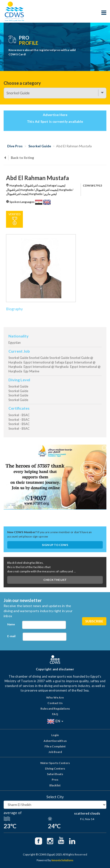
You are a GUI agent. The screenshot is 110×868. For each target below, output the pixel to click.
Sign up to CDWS (55, 545)
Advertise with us (55, 741)
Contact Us (55, 703)
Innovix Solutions (62, 860)
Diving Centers (55, 768)
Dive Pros (15, 146)
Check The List (55, 580)
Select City (55, 797)
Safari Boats (55, 774)
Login (55, 735)
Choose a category (22, 83)
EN (55, 721)
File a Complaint (55, 746)
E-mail (11, 636)
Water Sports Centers (55, 763)
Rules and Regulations (55, 709)
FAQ (55, 714)
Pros (55, 780)
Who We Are (55, 697)
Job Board (55, 752)
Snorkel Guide (40, 146)
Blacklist (55, 785)
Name (11, 624)
